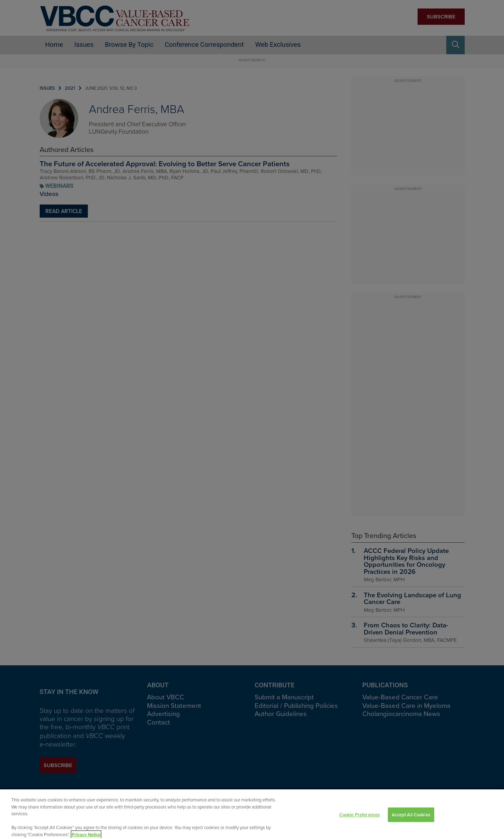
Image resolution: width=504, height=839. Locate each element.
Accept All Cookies (411, 820)
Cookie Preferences (359, 820)
